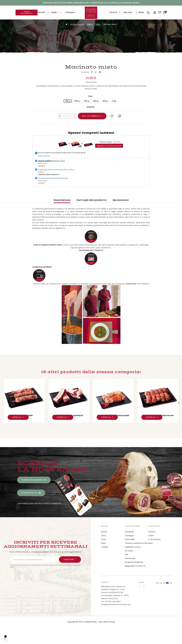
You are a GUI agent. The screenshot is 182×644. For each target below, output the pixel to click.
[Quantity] (66, 130)
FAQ (127, 568)
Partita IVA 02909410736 (112, 606)
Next (179, 417)
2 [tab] (90, 440)
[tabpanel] (24, 415)
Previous (3, 417)
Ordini (151, 549)
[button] (27, 13)
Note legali (130, 553)
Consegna (129, 549)
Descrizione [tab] (62, 214)
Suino (104, 549)
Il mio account (154, 553)
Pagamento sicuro (133, 561)
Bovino (104, 545)
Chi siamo (129, 564)
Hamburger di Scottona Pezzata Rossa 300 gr (56, 183)
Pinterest (100, 86)
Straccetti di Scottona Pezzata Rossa (53, 192)
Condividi (92, 86)
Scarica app (130, 572)
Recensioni (121, 214)
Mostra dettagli (44, 170)
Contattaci (129, 545)
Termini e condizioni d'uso (136, 557)
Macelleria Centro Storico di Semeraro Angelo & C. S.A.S (113, 602)
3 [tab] (92, 440)
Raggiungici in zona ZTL (135, 579)
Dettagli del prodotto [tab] (92, 214)
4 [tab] (95, 440)
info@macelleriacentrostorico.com (116, 618)
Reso (150, 557)
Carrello (152, 545)
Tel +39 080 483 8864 (111, 615)
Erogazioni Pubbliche (134, 576)
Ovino (104, 553)
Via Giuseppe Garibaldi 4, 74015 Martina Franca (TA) (115, 611)
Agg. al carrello (91, 130)
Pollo (103, 557)
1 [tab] (87, 440)
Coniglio (105, 561)
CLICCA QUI (131, 297)
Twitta (96, 86)
